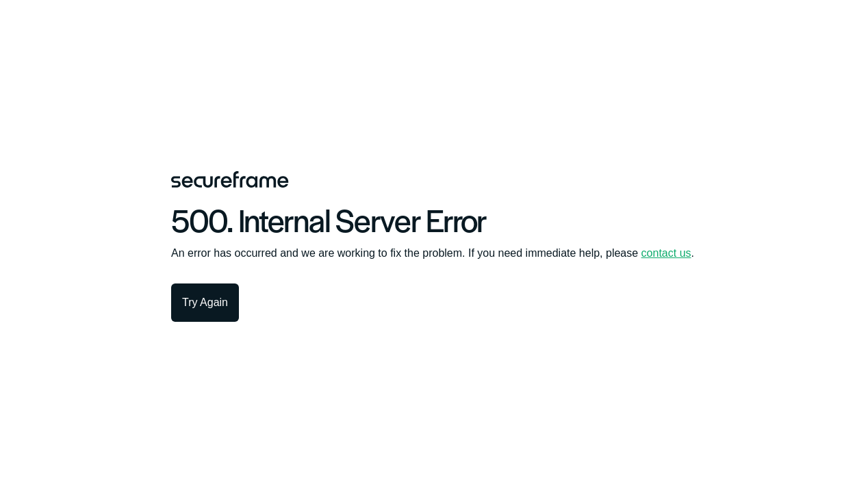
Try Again (205, 302)
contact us (666, 253)
